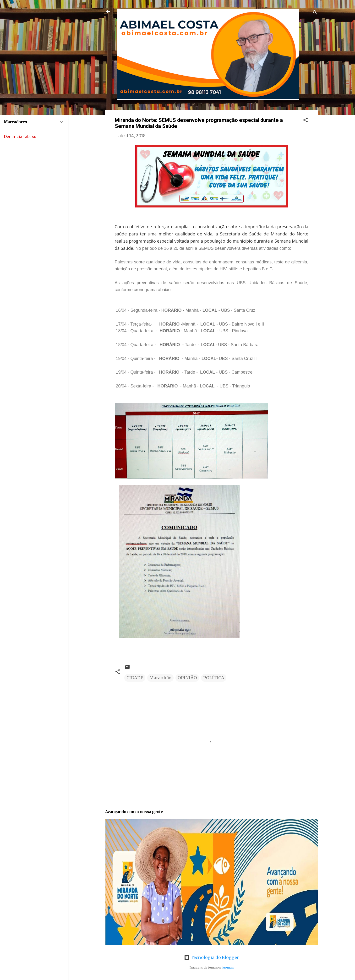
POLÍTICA (214, 678)
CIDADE (135, 678)
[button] (306, 121)
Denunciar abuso (20, 136)
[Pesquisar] (315, 13)
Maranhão (160, 678)
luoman (228, 967)
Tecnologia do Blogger (211, 957)
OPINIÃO (187, 678)
